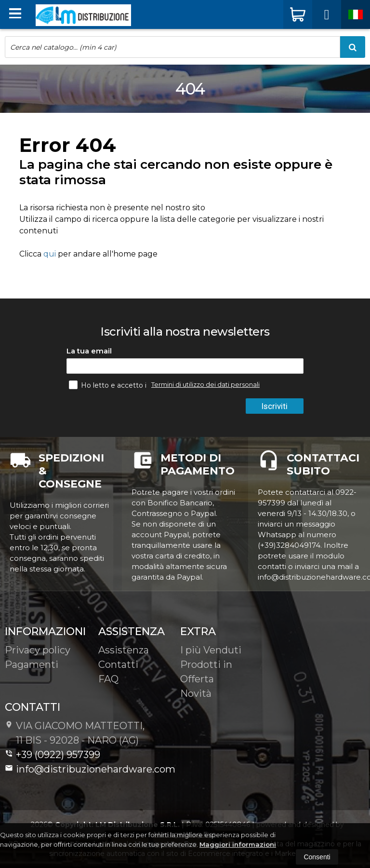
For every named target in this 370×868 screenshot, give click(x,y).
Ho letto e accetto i (109, 385)
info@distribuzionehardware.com (90, 769)
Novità (196, 693)
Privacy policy (38, 650)
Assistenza (124, 650)
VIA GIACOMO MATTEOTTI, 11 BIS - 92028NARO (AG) (75, 733)
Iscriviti (276, 406)
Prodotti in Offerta (206, 672)
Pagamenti (32, 665)
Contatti (118, 665)
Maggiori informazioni (238, 844)
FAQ (108, 679)
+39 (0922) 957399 (53, 755)
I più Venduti (211, 650)
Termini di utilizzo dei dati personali (205, 384)
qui (50, 254)
